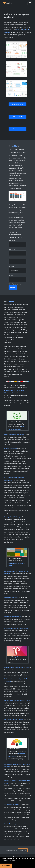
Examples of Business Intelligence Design (17, 667)
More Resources (18, 857)
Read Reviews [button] (17, 129)
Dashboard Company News (12, 617)
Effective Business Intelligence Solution (16, 628)
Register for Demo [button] (17, 104)
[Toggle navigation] (30, 3)
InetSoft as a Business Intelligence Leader (17, 700)
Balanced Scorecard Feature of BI (14, 435)
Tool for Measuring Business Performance (17, 824)
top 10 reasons (19, 657)
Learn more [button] (13, 861)
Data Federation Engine (11, 598)
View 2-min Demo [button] (17, 117)
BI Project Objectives (11, 449)
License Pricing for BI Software (14, 720)
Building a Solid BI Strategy (12, 517)
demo (18, 30)
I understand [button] (6, 866)
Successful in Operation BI (12, 805)
